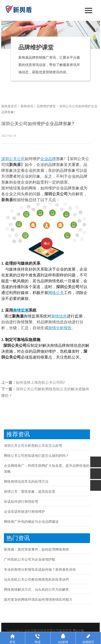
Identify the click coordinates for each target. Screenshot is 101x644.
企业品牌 (48, 159)
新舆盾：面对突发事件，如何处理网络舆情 (36, 550)
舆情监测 (21, 310)
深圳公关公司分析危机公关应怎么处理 (33, 446)
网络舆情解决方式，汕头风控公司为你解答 (36, 590)
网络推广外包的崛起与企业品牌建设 (31, 522)
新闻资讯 (27, 106)
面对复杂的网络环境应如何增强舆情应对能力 (38, 600)
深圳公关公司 (13, 159)
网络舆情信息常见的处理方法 (26, 482)
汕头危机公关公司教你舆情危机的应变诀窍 (36, 580)
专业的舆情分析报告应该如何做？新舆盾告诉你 (40, 570)
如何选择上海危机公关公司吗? (41, 382)
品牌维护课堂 (46, 106)
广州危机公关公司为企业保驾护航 (30, 560)
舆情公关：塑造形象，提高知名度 (30, 492)
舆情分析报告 (60, 328)
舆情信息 (59, 316)
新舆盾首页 (9, 106)
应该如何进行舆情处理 (21, 502)
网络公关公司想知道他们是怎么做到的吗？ (36, 456)
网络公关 (56, 293)
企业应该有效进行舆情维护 (24, 512)
